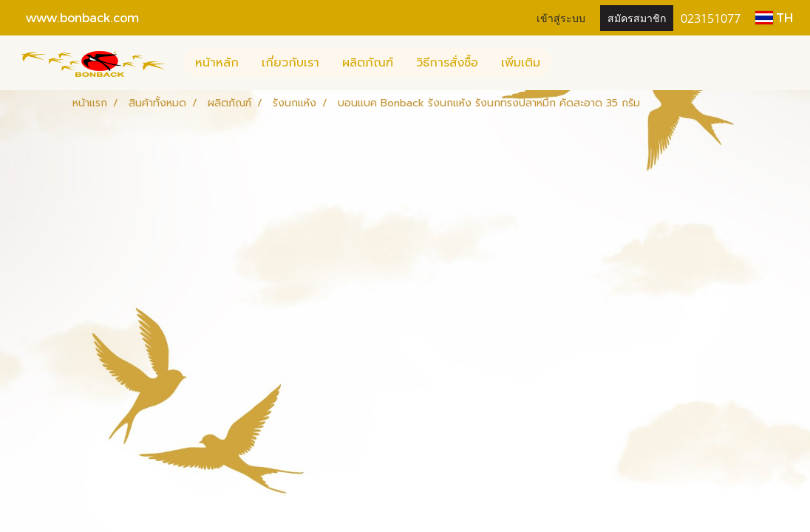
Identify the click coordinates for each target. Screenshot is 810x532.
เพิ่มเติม (521, 63)
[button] (565, 63)
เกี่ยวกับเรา (290, 63)
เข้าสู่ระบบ (561, 17)
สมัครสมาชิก (637, 17)
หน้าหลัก (217, 63)
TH (774, 17)
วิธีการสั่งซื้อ (447, 63)
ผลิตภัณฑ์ (368, 63)
